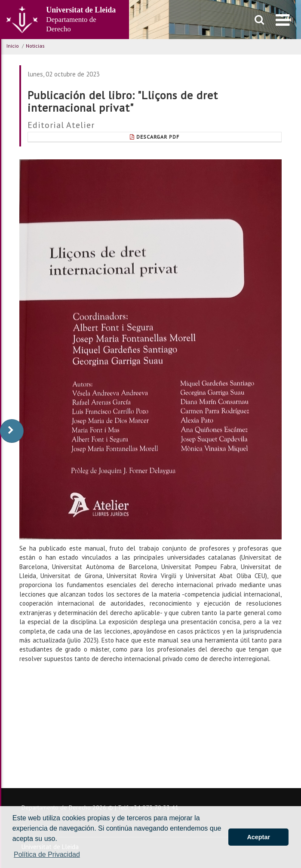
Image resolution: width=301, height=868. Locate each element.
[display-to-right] (12, 431)
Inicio (13, 46)
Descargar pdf (155, 137)
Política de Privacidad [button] (47, 854)
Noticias (35, 46)
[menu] (283, 20)
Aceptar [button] (258, 837)
